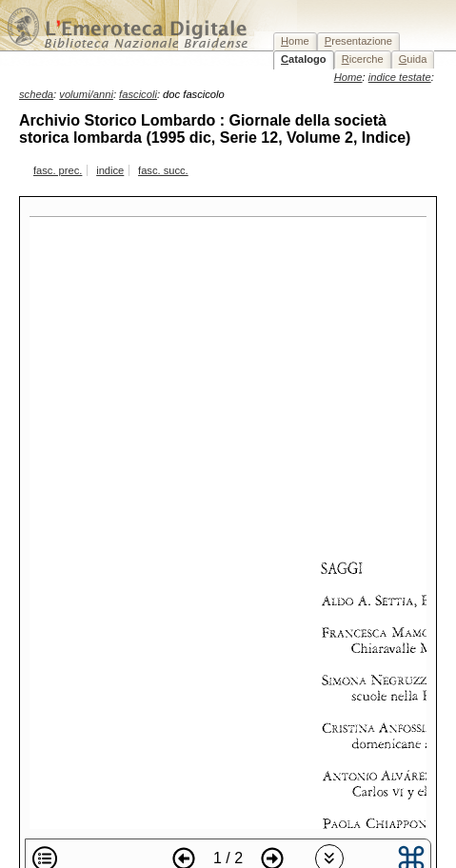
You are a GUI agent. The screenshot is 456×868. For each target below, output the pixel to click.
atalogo (304, 59)
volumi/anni (86, 94)
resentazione (358, 41)
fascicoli (138, 94)
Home (348, 77)
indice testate (400, 77)
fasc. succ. (163, 170)
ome (295, 41)
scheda (36, 94)
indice (110, 170)
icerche (363, 59)
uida (413, 59)
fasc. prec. (58, 170)
